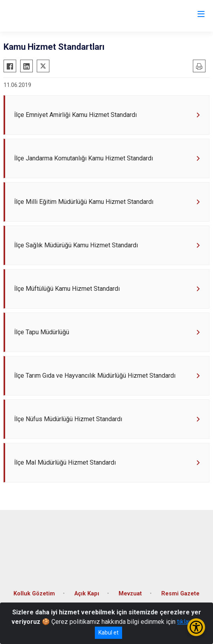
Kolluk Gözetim (34, 594)
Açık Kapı (87, 594)
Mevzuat (130, 594)
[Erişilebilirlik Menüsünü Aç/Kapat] (196, 627)
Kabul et (108, 633)
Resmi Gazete (180, 594)
